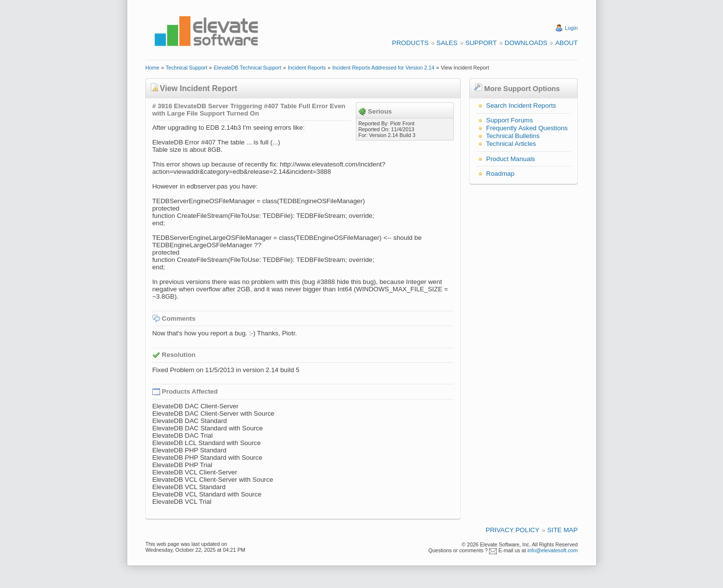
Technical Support (187, 68)
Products (410, 43)
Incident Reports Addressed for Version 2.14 (384, 68)
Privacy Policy (513, 530)
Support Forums (510, 120)
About (566, 43)
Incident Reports (307, 68)
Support (481, 43)
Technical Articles (511, 144)
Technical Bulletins (513, 136)
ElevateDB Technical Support (248, 68)
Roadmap (500, 174)
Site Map (562, 530)
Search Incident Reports (521, 106)
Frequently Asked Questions (527, 128)
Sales (447, 43)
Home (152, 68)
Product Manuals (511, 159)
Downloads (526, 43)
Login (571, 28)
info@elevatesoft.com (552, 550)
